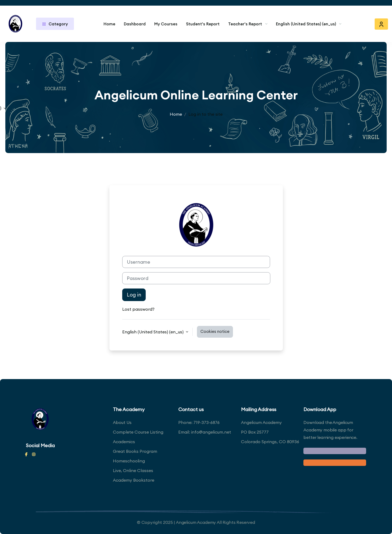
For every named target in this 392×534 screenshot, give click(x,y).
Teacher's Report (245, 24)
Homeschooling (129, 461)
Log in (134, 295)
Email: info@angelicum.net (205, 432)
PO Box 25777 (255, 432)
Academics (124, 442)
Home (109, 24)
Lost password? (138, 309)
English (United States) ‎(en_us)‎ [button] (153, 332)
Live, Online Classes (133, 470)
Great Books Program (135, 451)
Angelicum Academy (261, 422)
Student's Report (203, 24)
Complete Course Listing (138, 432)
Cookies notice (215, 331)
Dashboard (135, 24)
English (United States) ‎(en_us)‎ (306, 24)
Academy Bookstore (134, 480)
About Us (122, 422)
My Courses (166, 24)
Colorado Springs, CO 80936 (270, 442)
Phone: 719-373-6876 (199, 422)
